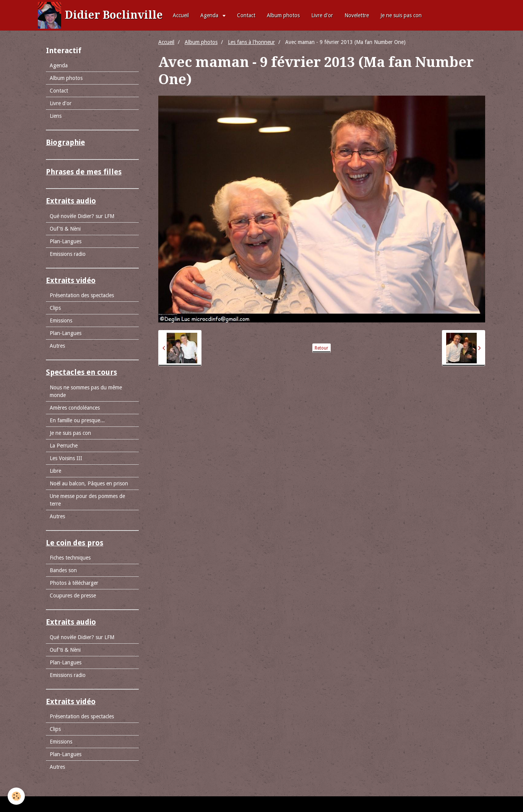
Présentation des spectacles (82, 295)
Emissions (61, 321)
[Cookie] (16, 796)
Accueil (181, 15)
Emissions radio (68, 254)
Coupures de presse (73, 596)
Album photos (283, 15)
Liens (56, 116)
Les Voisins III (66, 458)
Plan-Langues (66, 241)
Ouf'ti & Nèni (65, 229)
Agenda (210, 15)
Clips (55, 308)
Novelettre (357, 15)
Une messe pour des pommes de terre (87, 500)
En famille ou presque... (77, 420)
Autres (57, 346)
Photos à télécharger (74, 583)
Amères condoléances (75, 408)
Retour (322, 348)
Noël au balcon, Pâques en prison (89, 483)
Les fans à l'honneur (251, 42)
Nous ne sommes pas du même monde (86, 391)
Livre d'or (322, 15)
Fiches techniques (70, 558)
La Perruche (64, 446)
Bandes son (63, 570)
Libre (55, 471)
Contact (246, 15)
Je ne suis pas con (401, 15)
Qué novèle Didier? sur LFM (82, 216)
